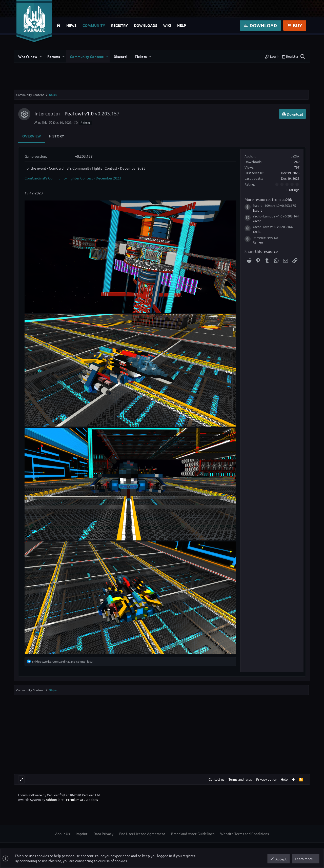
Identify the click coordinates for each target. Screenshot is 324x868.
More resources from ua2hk (268, 199)
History (56, 136)
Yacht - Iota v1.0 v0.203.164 (273, 227)
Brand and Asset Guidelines (193, 834)
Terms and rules (240, 779)
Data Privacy (103, 834)
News (71, 25)
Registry (119, 25)
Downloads (146, 25)
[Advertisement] (162, 78)
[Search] (303, 56)
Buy (295, 25)
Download (260, 25)
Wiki (167, 25)
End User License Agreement (142, 834)
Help (182, 25)
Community (94, 25)
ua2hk (42, 122)
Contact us (216, 779)
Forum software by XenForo (59, 795)
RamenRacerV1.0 (265, 238)
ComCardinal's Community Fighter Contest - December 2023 (73, 178)
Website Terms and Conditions (245, 834)
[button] (41, 57)
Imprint (82, 834)
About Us (63, 834)
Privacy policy (266, 779)
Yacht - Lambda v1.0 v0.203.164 (276, 216)
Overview (32, 136)
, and (62, 661)
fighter (85, 123)
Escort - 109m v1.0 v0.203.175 (274, 205)
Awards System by (58, 800)
